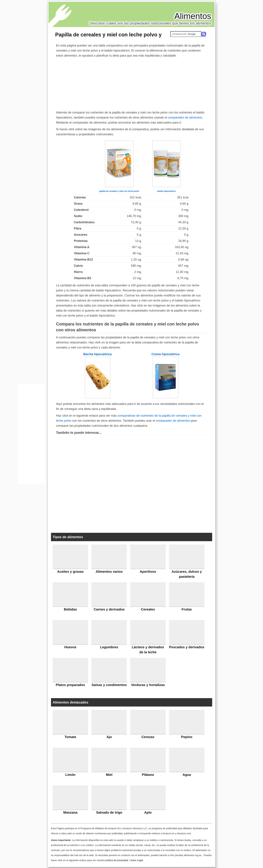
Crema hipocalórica (165, 354)
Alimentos (193, 16)
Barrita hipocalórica (98, 354)
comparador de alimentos (185, 118)
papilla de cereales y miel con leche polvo (119, 191)
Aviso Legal (137, 860)
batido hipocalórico (166, 191)
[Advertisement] (131, 83)
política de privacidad (117, 860)
